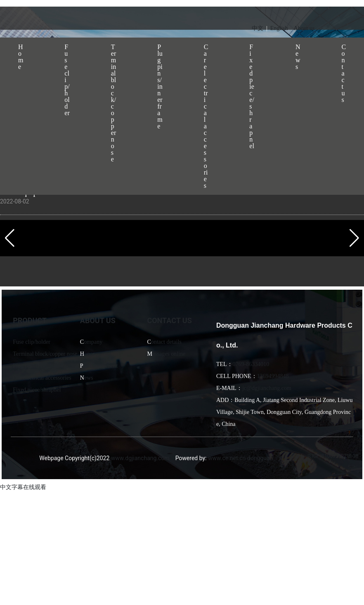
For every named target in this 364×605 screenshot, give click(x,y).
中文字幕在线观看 (23, 487)
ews (89, 378)
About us (304, 28)
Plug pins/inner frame (38, 366)
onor (90, 354)
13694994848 (273, 376)
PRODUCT (30, 320)
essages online (169, 354)
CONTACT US (169, 320)
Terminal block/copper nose (45, 354)
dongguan (260, 458)
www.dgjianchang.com (140, 458)
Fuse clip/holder (32, 342)
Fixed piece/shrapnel (37, 390)
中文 (258, 28)
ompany (93, 342)
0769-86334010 (251, 364)
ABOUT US (98, 320)
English (279, 28)
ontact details (166, 342)
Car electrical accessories (42, 378)
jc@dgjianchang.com (267, 388)
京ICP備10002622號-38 (332, 456)
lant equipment (101, 366)
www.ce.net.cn (227, 458)
